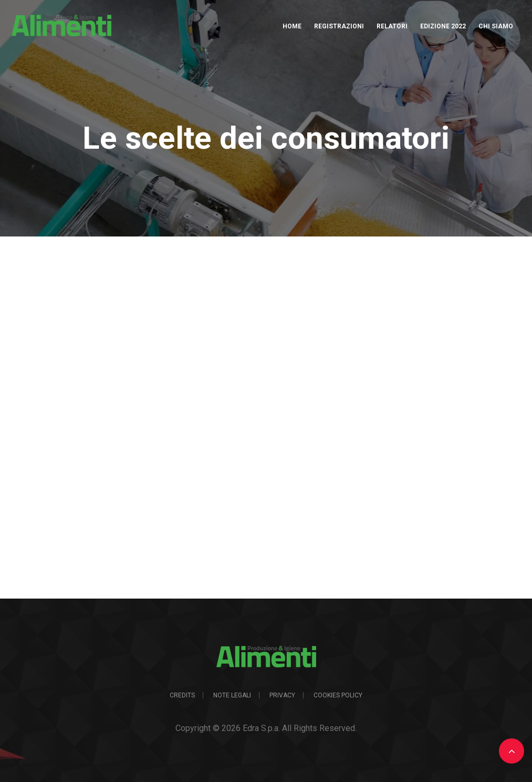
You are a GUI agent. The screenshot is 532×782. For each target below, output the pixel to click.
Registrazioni (339, 26)
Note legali (232, 695)
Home (292, 26)
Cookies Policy (338, 695)
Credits (182, 695)
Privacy (282, 695)
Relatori (392, 26)
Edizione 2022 (443, 26)
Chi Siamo (496, 26)
